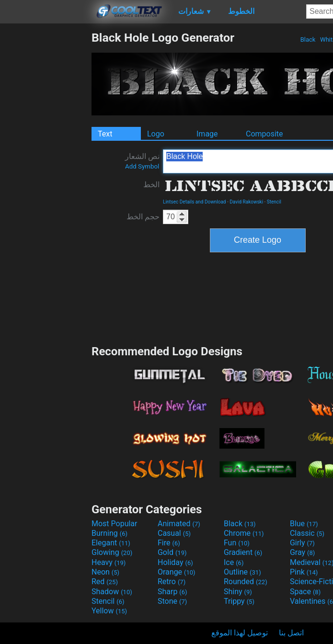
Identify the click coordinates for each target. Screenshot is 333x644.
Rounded (246, 582)
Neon (105, 572)
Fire (169, 543)
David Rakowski (246, 202)
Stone (172, 601)
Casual (174, 533)
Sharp (172, 592)
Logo (156, 134)
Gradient (243, 552)
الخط (151, 185)
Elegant (111, 543)
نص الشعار (142, 161)
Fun (237, 543)
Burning (109, 533)
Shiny (238, 592)
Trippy (239, 601)
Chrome (244, 533)
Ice (234, 562)
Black (308, 40)
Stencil (274, 202)
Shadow (112, 592)
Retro (172, 582)
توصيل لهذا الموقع (240, 633)
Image (207, 134)
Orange (177, 572)
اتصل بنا (291, 633)
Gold (172, 552)
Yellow (109, 611)
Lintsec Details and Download (194, 202)
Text (105, 134)
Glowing (112, 552)
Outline (242, 572)
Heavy (109, 562)
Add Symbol (142, 166)
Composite (264, 134)
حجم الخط (143, 217)
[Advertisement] (46, 174)
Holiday (175, 562)
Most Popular (115, 524)
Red (105, 582)
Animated (179, 524)
